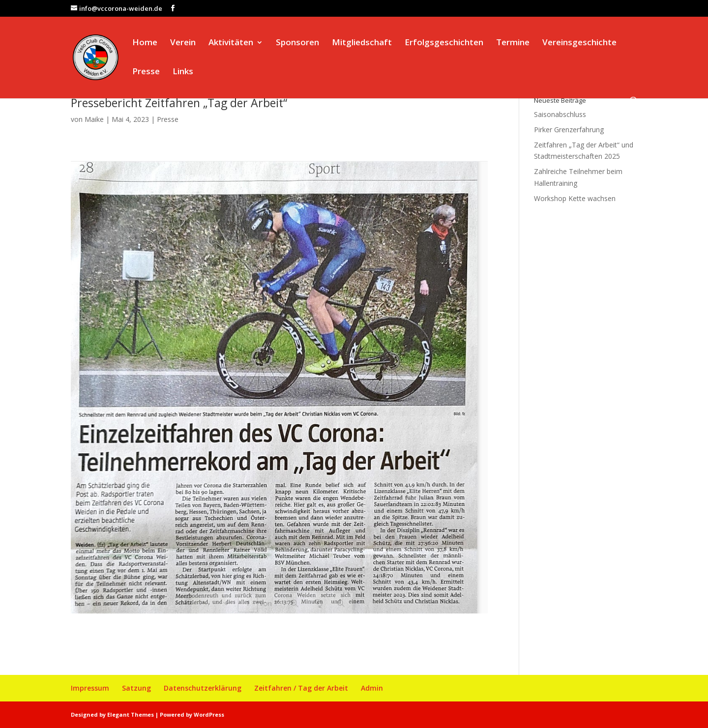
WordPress (209, 714)
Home (145, 43)
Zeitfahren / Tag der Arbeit (301, 688)
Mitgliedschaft (362, 43)
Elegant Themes (131, 714)
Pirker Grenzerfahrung (569, 130)
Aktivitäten (231, 43)
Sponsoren (297, 43)
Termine (513, 43)
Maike (94, 119)
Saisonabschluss (560, 114)
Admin (372, 688)
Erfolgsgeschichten (444, 43)
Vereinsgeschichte (579, 43)
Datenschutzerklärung (203, 688)
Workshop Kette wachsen (575, 198)
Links (183, 72)
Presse (146, 72)
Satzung (136, 688)
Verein (183, 43)
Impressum (90, 688)
